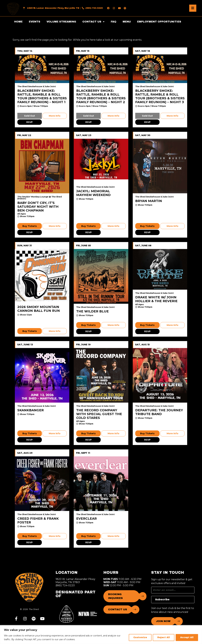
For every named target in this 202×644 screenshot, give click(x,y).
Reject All (164, 637)
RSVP (30, 122)
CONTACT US (93, 22)
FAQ (114, 22)
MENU (127, 22)
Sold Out (30, 116)
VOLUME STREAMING (61, 22)
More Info (55, 116)
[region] (101, 635)
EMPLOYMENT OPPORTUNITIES (159, 22)
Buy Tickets (30, 226)
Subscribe (162, 599)
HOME (18, 22)
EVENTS (35, 22)
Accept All (187, 637)
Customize (140, 637)
